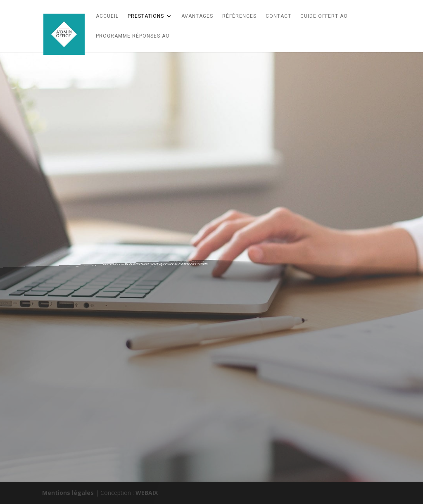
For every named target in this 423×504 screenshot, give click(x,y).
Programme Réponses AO (133, 36)
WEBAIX (147, 493)
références (239, 16)
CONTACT (278, 16)
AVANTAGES (197, 16)
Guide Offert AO (324, 16)
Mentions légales (68, 493)
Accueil (107, 16)
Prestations (146, 16)
